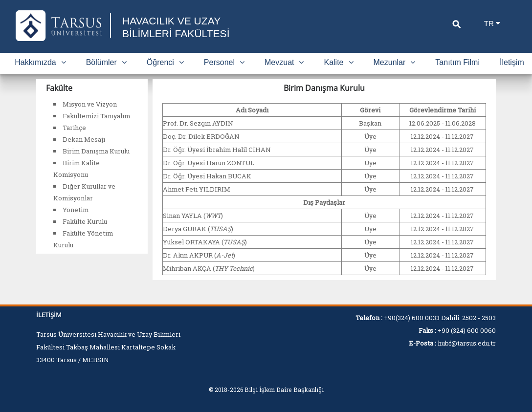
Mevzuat (284, 62)
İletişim (512, 62)
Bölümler (106, 62)
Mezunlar (395, 62)
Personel (224, 62)
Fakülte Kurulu (85, 221)
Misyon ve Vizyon (90, 104)
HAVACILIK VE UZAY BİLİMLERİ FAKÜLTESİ (178, 27)
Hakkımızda (40, 62)
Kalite (338, 62)
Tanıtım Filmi (457, 62)
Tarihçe (74, 128)
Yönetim (76, 210)
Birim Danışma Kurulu (96, 151)
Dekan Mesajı (84, 139)
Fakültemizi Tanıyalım (96, 116)
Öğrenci (165, 62)
